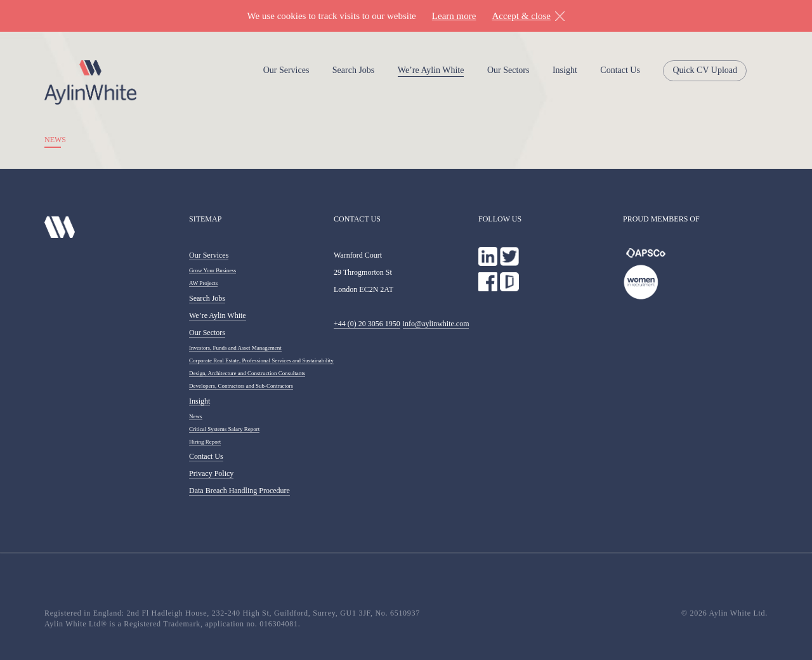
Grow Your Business (213, 270)
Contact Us (620, 70)
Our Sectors (508, 70)
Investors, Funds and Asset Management (235, 348)
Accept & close (521, 16)
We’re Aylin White (431, 70)
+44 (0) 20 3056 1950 (367, 324)
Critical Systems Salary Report (224, 429)
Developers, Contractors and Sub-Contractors (241, 386)
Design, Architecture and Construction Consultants (247, 373)
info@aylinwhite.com (436, 324)
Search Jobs (354, 70)
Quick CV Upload (705, 70)
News (196, 416)
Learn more (454, 16)
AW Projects (203, 283)
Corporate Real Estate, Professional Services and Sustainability (261, 360)
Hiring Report (205, 442)
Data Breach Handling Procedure (239, 491)
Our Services (286, 70)
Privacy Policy (211, 473)
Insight (565, 70)
